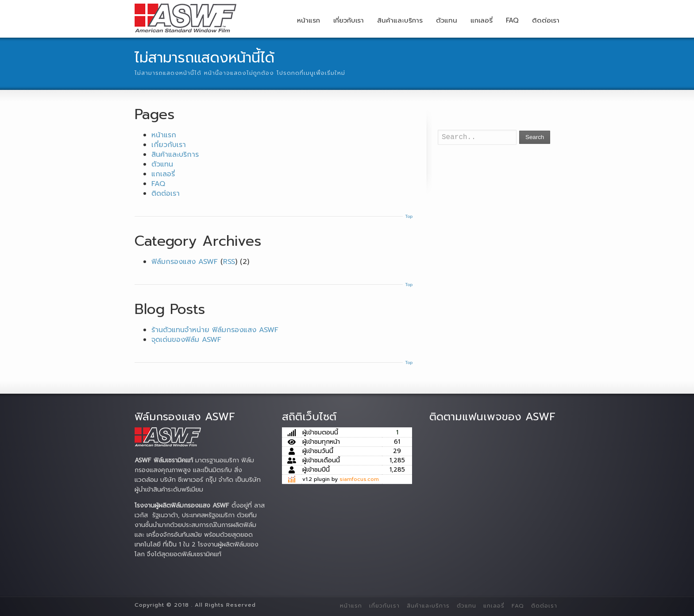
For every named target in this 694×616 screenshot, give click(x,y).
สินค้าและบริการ (400, 20)
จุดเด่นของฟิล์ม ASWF (186, 340)
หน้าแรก (308, 20)
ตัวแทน (447, 20)
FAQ (512, 20)
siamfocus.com (359, 479)
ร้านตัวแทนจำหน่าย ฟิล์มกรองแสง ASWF (215, 330)
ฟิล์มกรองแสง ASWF (185, 262)
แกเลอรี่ (482, 20)
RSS (229, 262)
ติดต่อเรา (546, 20)
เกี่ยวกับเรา (349, 20)
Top (409, 216)
